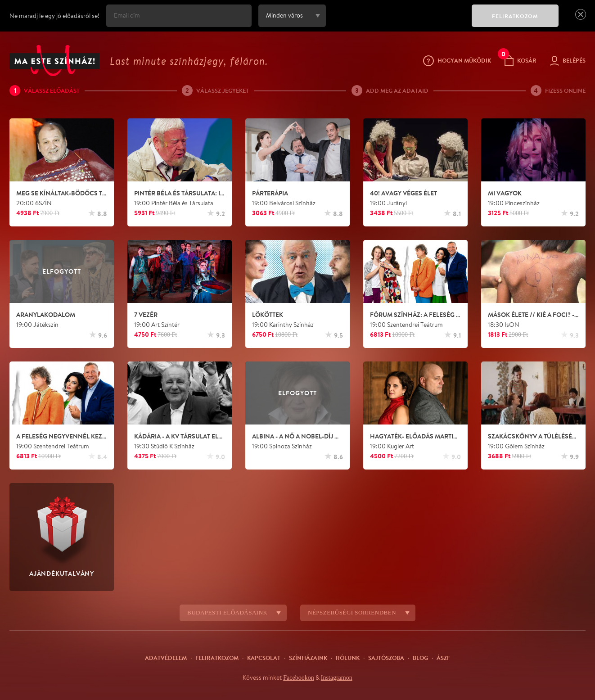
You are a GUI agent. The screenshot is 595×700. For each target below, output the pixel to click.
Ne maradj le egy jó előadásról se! (54, 16)
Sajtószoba (386, 658)
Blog (420, 658)
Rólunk (348, 658)
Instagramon (338, 677)
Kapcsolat (264, 658)
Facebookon (297, 677)
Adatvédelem (166, 658)
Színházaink (308, 658)
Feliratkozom (217, 658)
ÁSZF (443, 658)
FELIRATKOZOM (515, 16)
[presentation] (397, 22)
